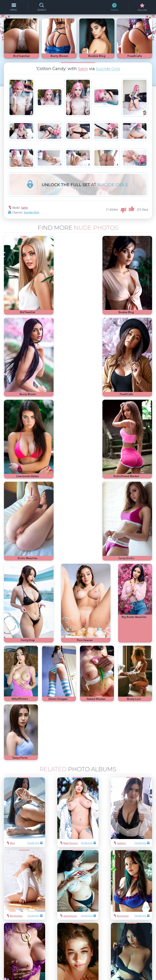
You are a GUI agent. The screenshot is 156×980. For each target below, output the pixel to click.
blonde (119, 910)
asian (118, 897)
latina (130, 916)
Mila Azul (137, 897)
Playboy (145, 904)
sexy (126, 897)
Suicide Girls (108, 69)
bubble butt (144, 910)
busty (118, 922)
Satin (83, 69)
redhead (119, 916)
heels (140, 916)
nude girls (132, 904)
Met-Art (130, 910)
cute (148, 916)
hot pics (119, 904)
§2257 (107, 960)
